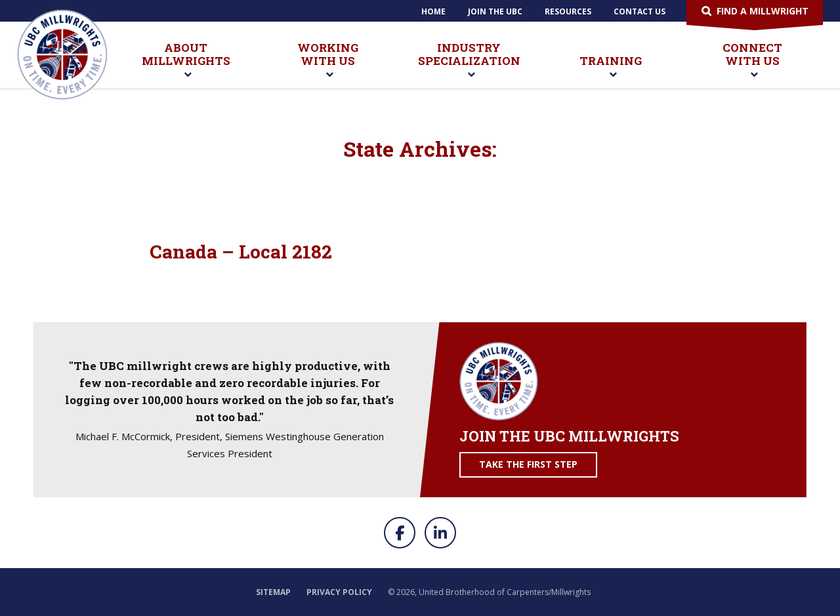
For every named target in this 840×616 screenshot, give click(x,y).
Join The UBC (495, 11)
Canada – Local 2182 (241, 252)
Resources (568, 11)
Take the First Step (528, 464)
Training (611, 67)
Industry (470, 60)
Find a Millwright (763, 11)
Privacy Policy (339, 592)
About (186, 60)
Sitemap (273, 592)
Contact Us (640, 11)
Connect (752, 60)
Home (433, 11)
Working (328, 60)
